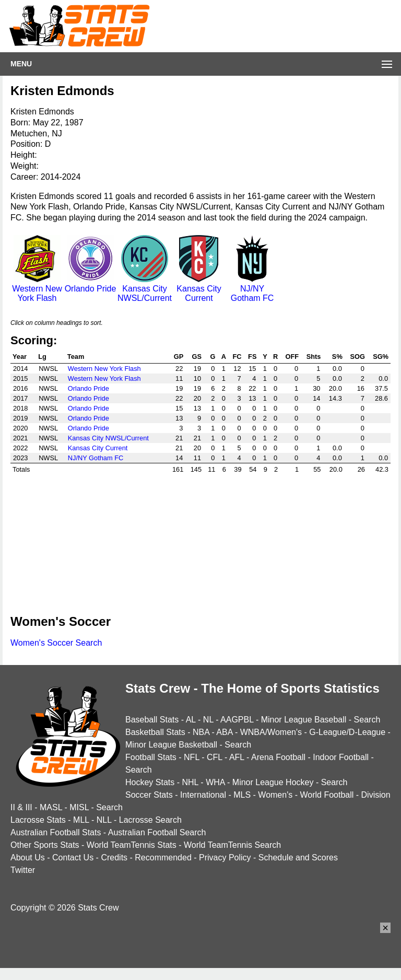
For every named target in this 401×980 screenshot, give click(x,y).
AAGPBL (237, 720)
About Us (28, 857)
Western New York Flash (37, 289)
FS (252, 357)
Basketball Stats (155, 732)
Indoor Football (341, 757)
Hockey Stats (150, 782)
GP (179, 357)
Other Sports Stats (45, 845)
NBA (201, 732)
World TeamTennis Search (232, 845)
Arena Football (278, 757)
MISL (79, 807)
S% (337, 357)
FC (237, 357)
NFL (192, 757)
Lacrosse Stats (38, 820)
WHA (215, 782)
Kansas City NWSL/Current (145, 289)
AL (191, 720)
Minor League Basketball (171, 745)
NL (208, 720)
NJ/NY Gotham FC (252, 289)
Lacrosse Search (150, 820)
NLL (104, 820)
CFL (215, 757)
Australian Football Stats (56, 832)
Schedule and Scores (298, 857)
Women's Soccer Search (56, 643)
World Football (327, 795)
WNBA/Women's (271, 732)
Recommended (163, 857)
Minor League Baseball (304, 720)
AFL (237, 757)
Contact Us (73, 857)
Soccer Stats (149, 795)
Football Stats (151, 757)
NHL (190, 782)
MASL (51, 807)
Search (367, 720)
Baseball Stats (152, 720)
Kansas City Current (199, 289)
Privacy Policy (225, 857)
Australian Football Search (157, 832)
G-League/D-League (347, 732)
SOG (358, 357)
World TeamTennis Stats (132, 845)
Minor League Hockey (273, 782)
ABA (224, 732)
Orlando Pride (91, 284)
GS (197, 357)
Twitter (23, 870)
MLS (242, 795)
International (203, 795)
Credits (114, 857)
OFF (292, 357)
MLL (81, 820)
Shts (314, 357)
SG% (381, 357)
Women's (275, 795)
